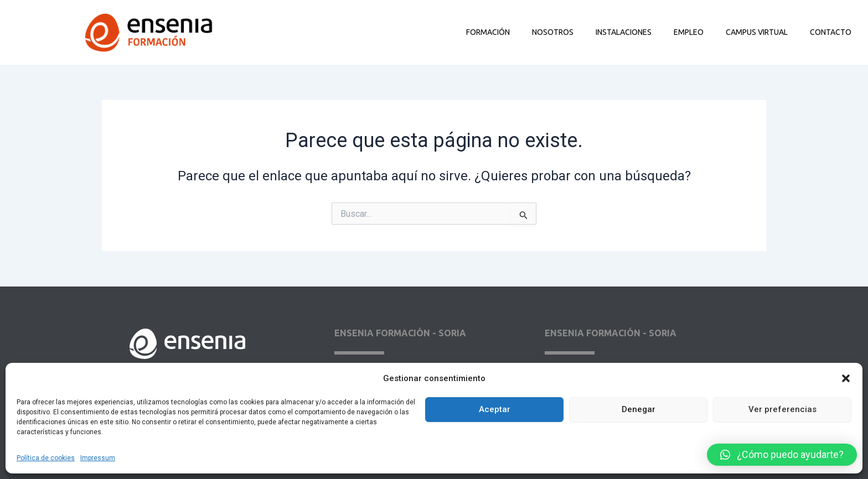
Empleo (689, 32)
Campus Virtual (757, 32)
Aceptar (495, 409)
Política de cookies (46, 458)
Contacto (831, 32)
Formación (488, 32)
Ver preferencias (782, 409)
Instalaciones (624, 32)
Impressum (98, 458)
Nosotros (553, 32)
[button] (846, 378)
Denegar (639, 409)
